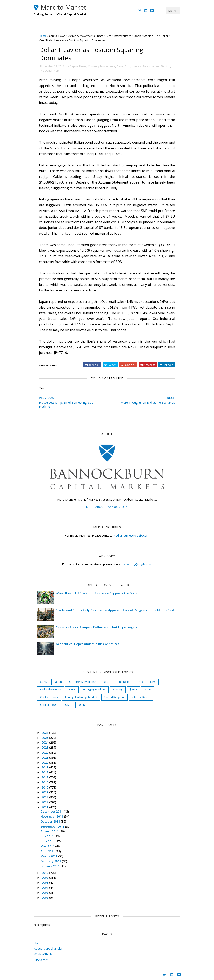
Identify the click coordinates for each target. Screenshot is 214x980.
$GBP (72, 689)
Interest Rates (123, 36)
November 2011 (52, 816)
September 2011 (53, 826)
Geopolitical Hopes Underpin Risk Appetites (87, 644)
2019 (45, 767)
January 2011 (50, 866)
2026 (45, 733)
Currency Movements (81, 36)
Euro (108, 36)
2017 (45, 777)
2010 (45, 873)
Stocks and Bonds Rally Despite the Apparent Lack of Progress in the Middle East (115, 610)
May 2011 (48, 846)
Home (43, 36)
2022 (45, 752)
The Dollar (162, 36)
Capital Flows (57, 36)
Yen (41, 40)
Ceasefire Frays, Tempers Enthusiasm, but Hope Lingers (96, 627)
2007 (45, 887)
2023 (45, 747)
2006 (45, 893)
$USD (44, 682)
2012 (45, 802)
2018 (45, 772)
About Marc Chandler (48, 949)
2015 (45, 787)
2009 (45, 877)
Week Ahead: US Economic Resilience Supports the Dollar (97, 593)
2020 (45, 762)
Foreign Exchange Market (81, 697)
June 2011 (48, 841)
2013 (45, 797)
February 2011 (51, 861)
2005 (45, 898)
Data (100, 36)
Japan (137, 36)
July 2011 (47, 836)
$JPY (153, 682)
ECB (140, 682)
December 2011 (52, 811)
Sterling (148, 36)
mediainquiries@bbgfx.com (131, 535)
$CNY (82, 705)
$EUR (107, 682)
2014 (45, 792)
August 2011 (50, 831)
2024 (45, 742)
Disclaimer (41, 960)
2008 (45, 882)
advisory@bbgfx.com (138, 564)
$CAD (148, 689)
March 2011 (49, 856)
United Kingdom (115, 697)
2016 (45, 782)
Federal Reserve (51, 689)
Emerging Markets (94, 689)
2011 (45, 807)
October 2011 (51, 821)
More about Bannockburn (107, 507)
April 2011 (48, 851)
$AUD (133, 689)
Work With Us (43, 954)
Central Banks (49, 697)
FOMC (68, 705)
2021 (45, 757)
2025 (45, 738)
